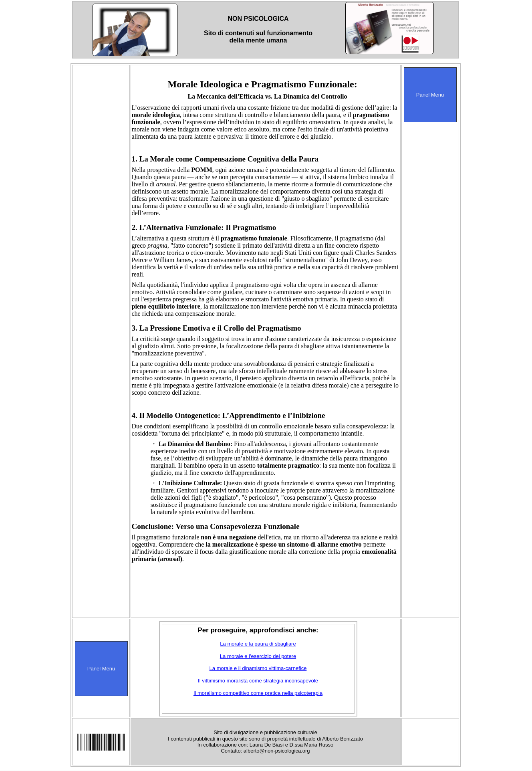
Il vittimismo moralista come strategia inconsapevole (258, 681)
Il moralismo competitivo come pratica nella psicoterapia (258, 693)
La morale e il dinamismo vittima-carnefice (258, 668)
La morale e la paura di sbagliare (258, 644)
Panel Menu (430, 95)
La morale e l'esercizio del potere (258, 656)
